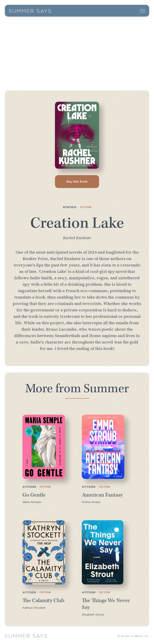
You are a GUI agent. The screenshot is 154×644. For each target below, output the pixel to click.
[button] (142, 11)
